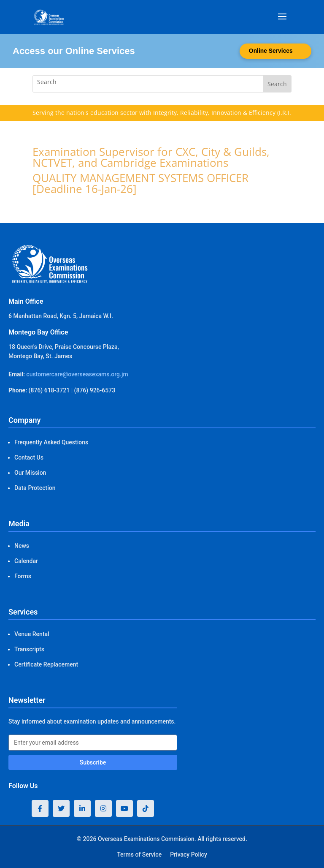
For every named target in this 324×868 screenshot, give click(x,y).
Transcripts (29, 649)
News (22, 546)
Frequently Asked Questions (51, 442)
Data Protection (35, 488)
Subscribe (93, 762)
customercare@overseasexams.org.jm (77, 374)
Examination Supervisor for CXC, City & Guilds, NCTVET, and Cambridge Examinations (151, 157)
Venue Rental (32, 634)
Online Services (270, 51)
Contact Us (29, 457)
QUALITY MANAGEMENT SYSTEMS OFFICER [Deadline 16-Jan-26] (140, 183)
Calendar (26, 561)
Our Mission (30, 473)
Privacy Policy (189, 854)
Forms (23, 576)
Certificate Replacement (46, 664)
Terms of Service (139, 854)
